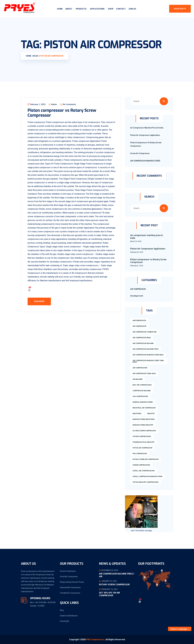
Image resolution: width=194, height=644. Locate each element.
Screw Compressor (68, 571)
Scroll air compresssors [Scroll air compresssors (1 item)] (144, 471)
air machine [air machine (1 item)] (138, 379)
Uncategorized (137, 296)
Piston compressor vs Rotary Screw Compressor (62, 113)
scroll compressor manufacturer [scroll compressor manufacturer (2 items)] (147, 476)
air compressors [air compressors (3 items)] (140, 368)
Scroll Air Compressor (69, 577)
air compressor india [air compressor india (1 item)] (142, 338)
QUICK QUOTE (180, 9)
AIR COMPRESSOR (138, 289)
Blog (62, 610)
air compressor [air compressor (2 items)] (139, 326)
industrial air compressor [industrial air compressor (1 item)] (144, 408)
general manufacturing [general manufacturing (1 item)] (143, 402)
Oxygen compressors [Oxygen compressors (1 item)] (142, 436)
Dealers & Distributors (69, 616)
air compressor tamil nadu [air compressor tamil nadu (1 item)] (144, 374)
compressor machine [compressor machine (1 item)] (142, 391)
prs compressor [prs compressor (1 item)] (140, 454)
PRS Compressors (95, 640)
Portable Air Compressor (70, 593)
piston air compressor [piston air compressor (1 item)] (142, 448)
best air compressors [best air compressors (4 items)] (142, 385)
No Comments (68, 104)
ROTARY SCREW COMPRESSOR (114, 585)
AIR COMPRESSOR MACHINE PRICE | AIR (116, 575)
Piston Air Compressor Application (145, 135)
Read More (39, 301)
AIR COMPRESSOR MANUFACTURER (145, 161)
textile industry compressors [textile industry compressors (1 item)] (146, 482)
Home (60, 9)
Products (81, 9)
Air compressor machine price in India (147, 128)
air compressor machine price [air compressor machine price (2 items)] (146, 349)
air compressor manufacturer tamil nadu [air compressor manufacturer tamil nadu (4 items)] (148, 361)
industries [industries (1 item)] (137, 414)
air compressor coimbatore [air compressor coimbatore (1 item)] (145, 332)
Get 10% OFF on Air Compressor (109, 594)
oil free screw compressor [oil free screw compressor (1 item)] (144, 431)
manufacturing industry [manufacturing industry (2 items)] (143, 425)
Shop (111, 9)
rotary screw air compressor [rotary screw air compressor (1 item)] (146, 459)
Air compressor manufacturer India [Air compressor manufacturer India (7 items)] (148, 355)
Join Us (132, 9)
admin (53, 104)
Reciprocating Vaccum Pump (72, 582)
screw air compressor (140, 153)
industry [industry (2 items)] (151, 414)
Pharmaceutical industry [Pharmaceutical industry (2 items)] (144, 442)
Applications (97, 9)
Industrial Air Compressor (70, 587)
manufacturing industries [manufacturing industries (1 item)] (144, 419)
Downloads (65, 621)
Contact (121, 9)
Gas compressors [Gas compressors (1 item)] (140, 396)
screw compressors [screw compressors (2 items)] (141, 465)
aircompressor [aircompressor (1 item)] (139, 321)
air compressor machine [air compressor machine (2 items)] (143, 343)
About (69, 9)
